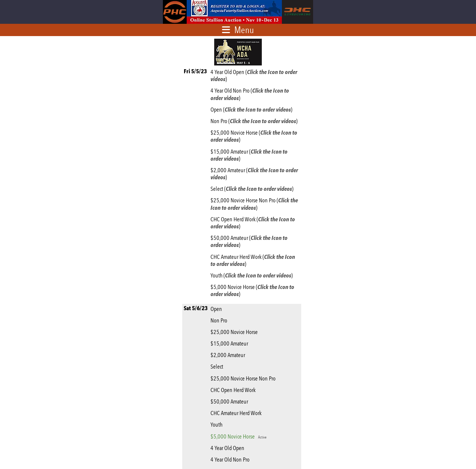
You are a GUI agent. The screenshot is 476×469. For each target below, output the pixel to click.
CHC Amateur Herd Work (237, 413)
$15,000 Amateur (230, 343)
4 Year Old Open (229, 448)
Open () (253, 110)
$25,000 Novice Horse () (254, 136)
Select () (253, 189)
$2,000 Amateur (229, 355)
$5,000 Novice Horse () (252, 290)
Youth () (253, 275)
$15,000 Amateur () (249, 155)
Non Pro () (255, 121)
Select (218, 367)
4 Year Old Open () (254, 76)
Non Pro (220, 320)
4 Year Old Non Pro (231, 460)
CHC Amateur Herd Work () (253, 260)
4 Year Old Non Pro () (250, 94)
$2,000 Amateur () (254, 174)
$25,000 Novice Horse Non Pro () (254, 204)
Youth (218, 425)
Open (217, 309)
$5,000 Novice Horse (239, 436)
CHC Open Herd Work (234, 390)
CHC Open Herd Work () (253, 223)
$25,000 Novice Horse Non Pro (244, 378)
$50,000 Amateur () (249, 241)
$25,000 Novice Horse (235, 332)
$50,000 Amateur (230, 401)
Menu (244, 30)
